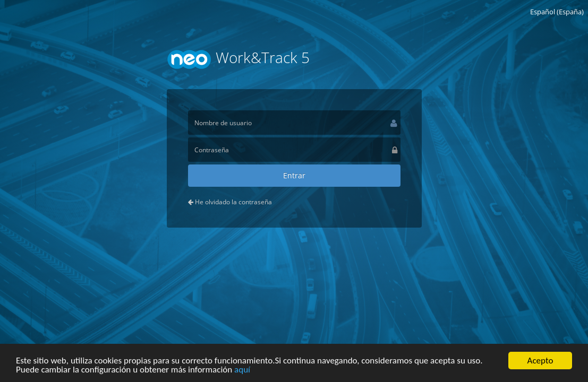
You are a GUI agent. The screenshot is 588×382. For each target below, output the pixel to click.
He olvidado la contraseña (230, 202)
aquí (242, 371)
